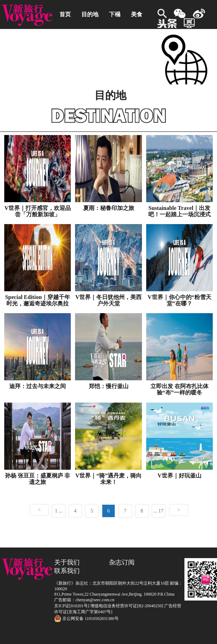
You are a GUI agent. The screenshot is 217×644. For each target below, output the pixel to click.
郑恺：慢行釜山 (109, 386)
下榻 (115, 14)
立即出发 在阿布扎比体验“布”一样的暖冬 (179, 389)
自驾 (65, 43)
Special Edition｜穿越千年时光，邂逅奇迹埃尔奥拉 (38, 300)
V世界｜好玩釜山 (179, 476)
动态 (120, 43)
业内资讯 (93, 43)
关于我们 (67, 562)
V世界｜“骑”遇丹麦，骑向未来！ (109, 479)
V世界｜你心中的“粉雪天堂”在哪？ (179, 300)
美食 (137, 14)
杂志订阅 (122, 562)
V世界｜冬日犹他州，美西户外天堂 (109, 300)
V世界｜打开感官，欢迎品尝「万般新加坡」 (38, 211)
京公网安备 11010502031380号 (86, 619)
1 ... (59, 511)
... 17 (159, 511)
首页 (65, 14)
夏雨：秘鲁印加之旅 (109, 208)
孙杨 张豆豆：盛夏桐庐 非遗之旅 (38, 479)
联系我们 (67, 571)
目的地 (90, 14)
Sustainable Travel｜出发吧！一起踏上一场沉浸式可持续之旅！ (179, 211)
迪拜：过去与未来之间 (38, 386)
